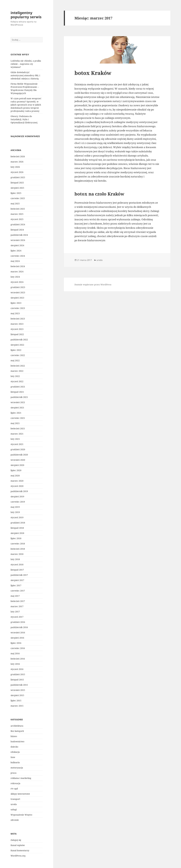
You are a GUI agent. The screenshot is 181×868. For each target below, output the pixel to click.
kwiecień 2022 (18, 366)
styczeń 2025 (17, 219)
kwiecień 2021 (18, 428)
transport (15, 799)
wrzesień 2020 (18, 460)
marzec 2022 (17, 371)
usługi (14, 809)
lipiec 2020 (16, 470)
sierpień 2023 (17, 298)
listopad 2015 (17, 680)
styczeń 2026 (17, 172)
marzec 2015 (17, 706)
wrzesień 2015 (18, 690)
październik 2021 (19, 397)
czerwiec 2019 (18, 502)
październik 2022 (19, 340)
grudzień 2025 (18, 177)
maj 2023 (15, 313)
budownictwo (17, 741)
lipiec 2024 (16, 251)
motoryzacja (17, 768)
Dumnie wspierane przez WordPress (93, 285)
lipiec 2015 (16, 701)
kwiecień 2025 (18, 209)
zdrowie (15, 820)
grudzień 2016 (18, 622)
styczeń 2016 (17, 669)
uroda (14, 804)
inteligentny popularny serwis (26, 15)
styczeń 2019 (17, 517)
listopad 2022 (17, 334)
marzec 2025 (17, 214)
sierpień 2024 (17, 245)
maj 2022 (15, 360)
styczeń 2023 (17, 329)
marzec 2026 (17, 162)
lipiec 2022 (16, 350)
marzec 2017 (17, 606)
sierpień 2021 (17, 408)
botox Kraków (93, 73)
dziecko (14, 747)
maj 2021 (15, 423)
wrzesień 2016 (18, 633)
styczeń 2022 (17, 381)
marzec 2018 (17, 554)
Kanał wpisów (18, 845)
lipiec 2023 (16, 303)
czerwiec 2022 (18, 355)
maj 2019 (15, 507)
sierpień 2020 (17, 465)
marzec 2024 (17, 272)
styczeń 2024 (17, 282)
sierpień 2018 (17, 533)
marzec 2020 (17, 481)
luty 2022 (15, 376)
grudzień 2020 (18, 449)
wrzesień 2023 (18, 292)
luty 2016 (15, 664)
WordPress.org (18, 856)
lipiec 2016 (16, 643)
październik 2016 (19, 627)
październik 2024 (19, 235)
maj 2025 (15, 204)
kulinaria (15, 762)
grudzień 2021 (18, 387)
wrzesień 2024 (18, 240)
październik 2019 (19, 491)
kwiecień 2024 (18, 266)
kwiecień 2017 (18, 601)
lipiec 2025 (16, 193)
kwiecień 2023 (18, 319)
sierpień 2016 (17, 638)
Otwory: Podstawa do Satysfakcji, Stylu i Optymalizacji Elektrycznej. (24, 119)
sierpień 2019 (17, 496)
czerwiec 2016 (18, 648)
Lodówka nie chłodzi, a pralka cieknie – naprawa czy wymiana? (26, 64)
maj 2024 (15, 261)
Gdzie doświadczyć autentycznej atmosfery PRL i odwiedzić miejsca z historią (25, 75)
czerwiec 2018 (18, 544)
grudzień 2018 (18, 523)
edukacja (15, 752)
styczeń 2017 (17, 617)
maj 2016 (15, 653)
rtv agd (14, 789)
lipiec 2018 (16, 538)
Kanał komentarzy (20, 850)
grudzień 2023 (18, 287)
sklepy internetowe (20, 794)
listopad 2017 (17, 570)
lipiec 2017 (16, 585)
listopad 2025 (17, 183)
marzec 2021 (17, 434)
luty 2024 (15, 277)
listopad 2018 (17, 528)
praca (14, 773)
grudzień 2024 (18, 224)
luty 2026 (15, 167)
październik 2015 (19, 685)
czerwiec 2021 (18, 418)
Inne (13, 757)
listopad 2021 (17, 392)
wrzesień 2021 (18, 402)
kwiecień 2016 (18, 659)
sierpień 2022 (17, 345)
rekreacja (15, 783)
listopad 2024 (17, 230)
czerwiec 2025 (18, 198)
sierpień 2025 (17, 188)
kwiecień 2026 (18, 156)
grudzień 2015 (18, 674)
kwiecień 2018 (18, 549)
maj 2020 (15, 476)
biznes (14, 736)
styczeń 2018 (17, 564)
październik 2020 (19, 455)
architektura (17, 726)
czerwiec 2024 (18, 256)
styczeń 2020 (17, 486)
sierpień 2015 (17, 695)
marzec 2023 (17, 324)
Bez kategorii (17, 731)
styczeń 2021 (17, 444)
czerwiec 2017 (18, 591)
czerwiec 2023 (18, 308)
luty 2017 (15, 612)
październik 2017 (19, 575)
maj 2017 (15, 596)
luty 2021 (15, 439)
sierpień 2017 (17, 580)
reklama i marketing (21, 778)
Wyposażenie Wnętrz (21, 815)
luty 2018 (15, 559)
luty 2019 (15, 512)
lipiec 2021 (16, 413)
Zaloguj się (16, 840)
